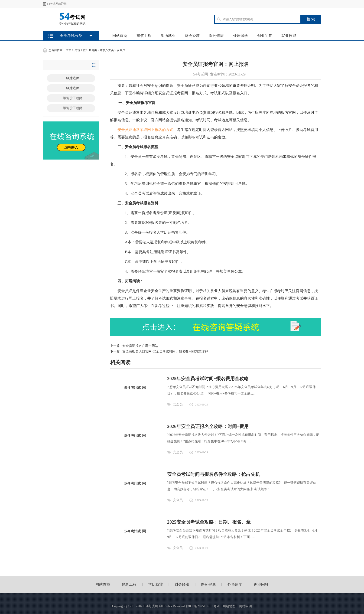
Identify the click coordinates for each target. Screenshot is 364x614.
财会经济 (192, 36)
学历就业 (168, 36)
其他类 (93, 50)
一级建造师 (71, 78)
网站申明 (245, 606)
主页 (69, 50)
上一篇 (134, 346)
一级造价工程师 (71, 98)
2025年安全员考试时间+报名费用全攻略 (208, 379)
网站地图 (229, 606)
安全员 (121, 50)
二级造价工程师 (71, 108)
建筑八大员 (107, 50)
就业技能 (289, 36)
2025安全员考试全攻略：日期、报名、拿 (209, 522)
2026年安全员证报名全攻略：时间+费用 (208, 426)
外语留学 (240, 36)
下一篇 (159, 351)
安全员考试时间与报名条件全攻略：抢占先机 (214, 474)
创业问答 (265, 36)
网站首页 (120, 36)
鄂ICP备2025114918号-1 (203, 606)
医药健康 (216, 36)
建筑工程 (144, 36)
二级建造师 (71, 88)
